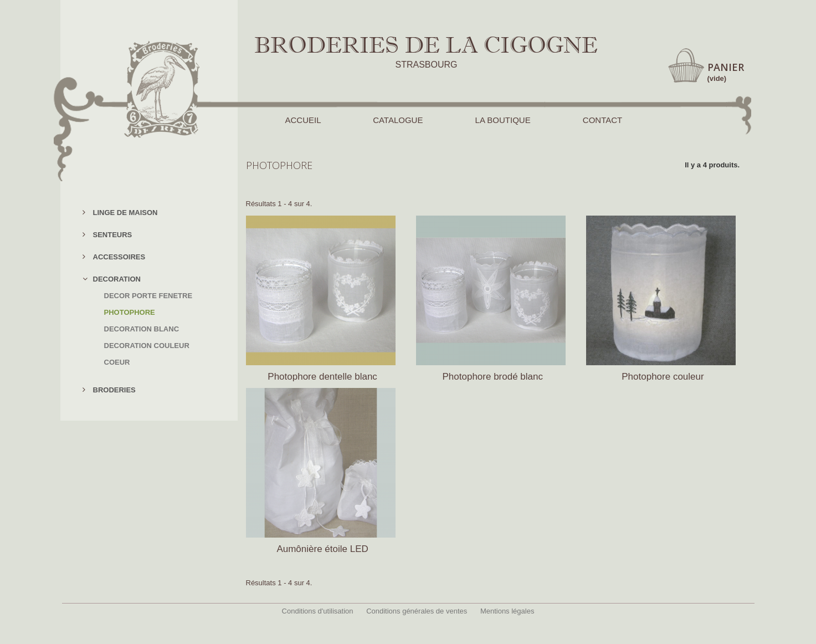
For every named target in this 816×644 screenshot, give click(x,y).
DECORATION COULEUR (147, 346)
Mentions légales (507, 611)
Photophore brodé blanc (493, 377)
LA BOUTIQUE (503, 120)
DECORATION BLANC (142, 329)
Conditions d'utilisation (318, 611)
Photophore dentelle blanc (322, 377)
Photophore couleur (663, 377)
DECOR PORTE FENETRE (148, 296)
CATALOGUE (398, 120)
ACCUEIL (303, 120)
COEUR (117, 362)
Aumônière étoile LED (322, 549)
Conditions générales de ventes (417, 611)
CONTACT (602, 120)
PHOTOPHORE (130, 312)
